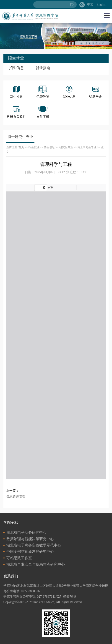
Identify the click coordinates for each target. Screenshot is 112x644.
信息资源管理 (16, 496)
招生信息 (16, 68)
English (101, 4)
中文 (90, 4)
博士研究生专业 (87, 147)
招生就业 (34, 147)
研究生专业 (66, 147)
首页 (21, 147)
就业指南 (43, 68)
